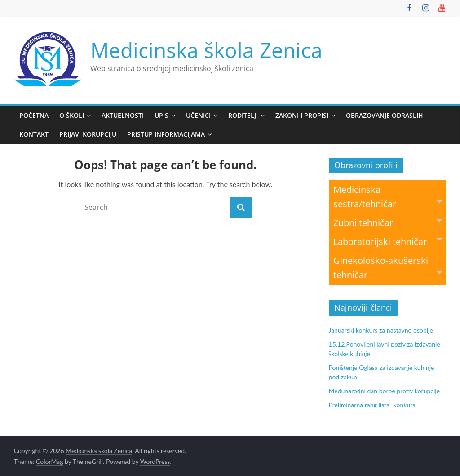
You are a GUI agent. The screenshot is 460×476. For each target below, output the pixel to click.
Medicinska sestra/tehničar (388, 197)
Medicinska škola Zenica (206, 50)
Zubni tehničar (388, 222)
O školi (72, 115)
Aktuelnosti (123, 115)
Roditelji (243, 115)
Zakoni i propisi (302, 115)
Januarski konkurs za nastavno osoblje (381, 330)
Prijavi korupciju (88, 134)
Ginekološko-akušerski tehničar (388, 268)
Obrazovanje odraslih (385, 115)
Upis (161, 115)
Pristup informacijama (166, 134)
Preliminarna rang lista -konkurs (372, 405)
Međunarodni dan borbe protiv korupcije (385, 391)
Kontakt (34, 134)
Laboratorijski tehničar (388, 241)
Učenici (198, 115)
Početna (34, 115)
